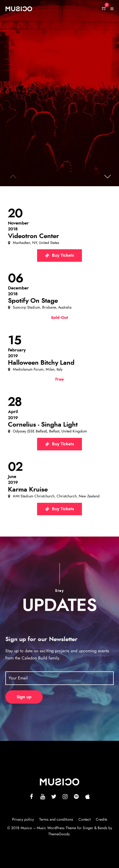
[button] (107, 174)
